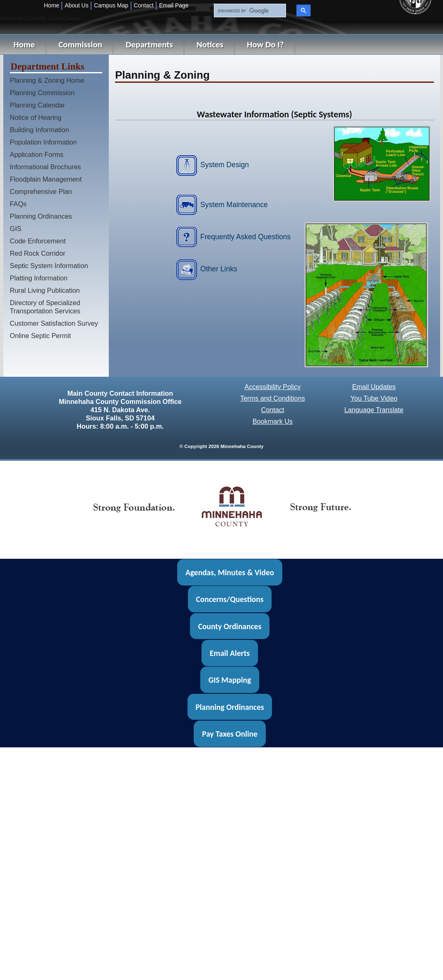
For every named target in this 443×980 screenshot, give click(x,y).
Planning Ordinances (41, 216)
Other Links (219, 269)
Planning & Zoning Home (47, 80)
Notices (210, 44)
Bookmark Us (273, 421)
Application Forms (37, 154)
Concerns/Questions (230, 599)
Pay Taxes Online (230, 734)
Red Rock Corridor (38, 253)
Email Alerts (230, 653)
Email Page (174, 5)
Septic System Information (49, 266)
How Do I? (265, 44)
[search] (249, 11)
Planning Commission (42, 93)
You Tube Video (374, 398)
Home (52, 5)
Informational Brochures (46, 167)
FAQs (18, 204)
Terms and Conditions (273, 398)
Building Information (40, 130)
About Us (77, 5)
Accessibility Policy (272, 387)
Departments (149, 44)
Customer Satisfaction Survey (54, 323)
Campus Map (111, 5)
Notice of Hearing (36, 117)
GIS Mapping (230, 680)
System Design (225, 165)
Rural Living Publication (45, 290)
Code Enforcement (38, 241)
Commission (80, 44)
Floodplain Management (46, 179)
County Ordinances (230, 626)
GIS (16, 229)
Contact (143, 5)
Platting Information (39, 278)
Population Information (43, 142)
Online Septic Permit (40, 336)
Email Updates (374, 387)
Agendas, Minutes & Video (230, 572)
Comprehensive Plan (41, 191)
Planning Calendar (38, 105)
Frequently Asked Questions (245, 237)
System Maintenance (234, 205)
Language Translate (374, 410)
